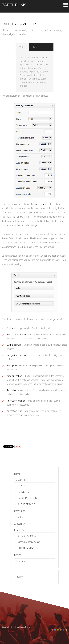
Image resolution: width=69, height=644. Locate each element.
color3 (58, 630)
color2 (55, 630)
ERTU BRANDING (27, 536)
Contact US (20, 562)
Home (17, 474)
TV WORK (20, 480)
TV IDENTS (23, 492)
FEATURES (20, 511)
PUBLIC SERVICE (26, 504)
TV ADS (21, 486)
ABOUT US (20, 524)
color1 (52, 630)
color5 (64, 630)
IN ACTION (20, 530)
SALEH (21, 517)
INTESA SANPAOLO (28, 548)
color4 (61, 630)
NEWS (18, 555)
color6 (67, 630)
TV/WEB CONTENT (28, 498)
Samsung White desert (29, 542)
